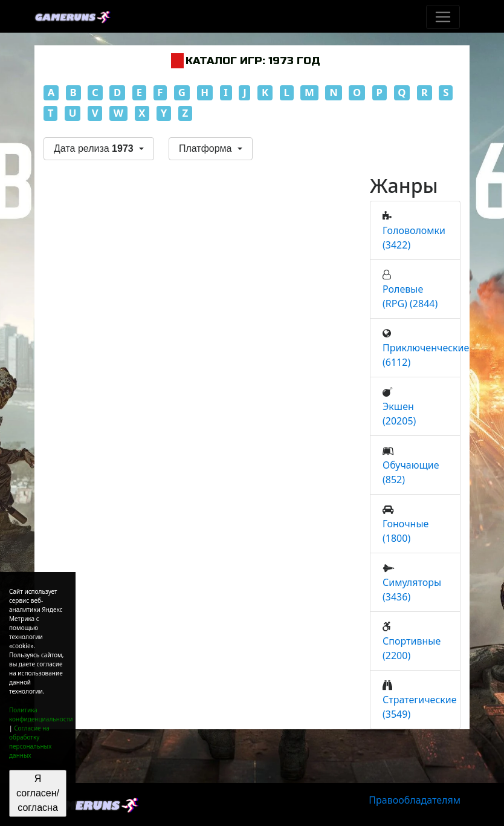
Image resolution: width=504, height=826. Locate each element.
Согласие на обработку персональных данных (30, 742)
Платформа (207, 148)
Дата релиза (95, 148)
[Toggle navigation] (443, 17)
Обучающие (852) (411, 472)
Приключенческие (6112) (426, 355)
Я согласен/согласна (38, 793)
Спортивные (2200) (412, 648)
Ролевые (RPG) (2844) (410, 296)
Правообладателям (415, 800)
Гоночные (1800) (405, 531)
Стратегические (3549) (420, 707)
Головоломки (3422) (414, 238)
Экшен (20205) (399, 414)
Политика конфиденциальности (41, 714)
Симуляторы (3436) (412, 590)
